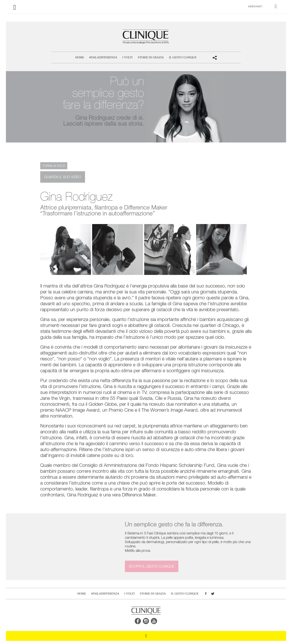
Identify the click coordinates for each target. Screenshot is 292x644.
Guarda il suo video (63, 177)
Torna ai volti (54, 166)
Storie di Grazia (151, 57)
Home (80, 57)
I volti (127, 57)
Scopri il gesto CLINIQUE (152, 566)
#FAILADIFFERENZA (103, 57)
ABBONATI (255, 6)
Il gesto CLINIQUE (183, 57)
